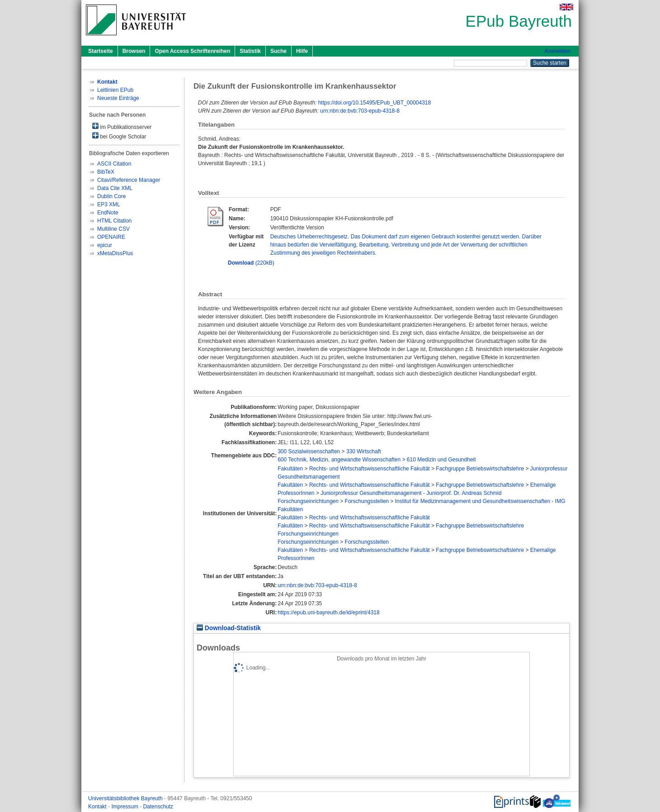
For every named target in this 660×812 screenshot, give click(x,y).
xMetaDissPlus (115, 253)
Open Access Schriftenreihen (192, 51)
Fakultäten (290, 469)
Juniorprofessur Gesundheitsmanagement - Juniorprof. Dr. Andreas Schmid (411, 493)
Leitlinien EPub (115, 90)
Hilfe (302, 51)
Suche (278, 51)
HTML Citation (114, 221)
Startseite (101, 51)
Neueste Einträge (118, 98)
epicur (105, 245)
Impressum (125, 807)
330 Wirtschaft (364, 451)
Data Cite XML (115, 188)
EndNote (108, 213)
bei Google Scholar (119, 136)
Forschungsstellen (367, 501)
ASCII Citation (114, 164)
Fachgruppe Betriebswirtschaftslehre (480, 469)
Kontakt (98, 807)
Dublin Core (111, 196)
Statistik (250, 51)
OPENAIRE (111, 237)
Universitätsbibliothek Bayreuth (126, 798)
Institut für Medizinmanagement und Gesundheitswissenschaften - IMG (480, 501)
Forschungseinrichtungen (308, 501)
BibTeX (106, 172)
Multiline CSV (113, 229)
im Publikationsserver (122, 126)
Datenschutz (158, 807)
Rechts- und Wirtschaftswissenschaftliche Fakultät (370, 469)
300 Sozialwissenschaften (309, 451)
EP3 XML (109, 204)
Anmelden (557, 51)
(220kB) (251, 263)
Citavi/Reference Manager (129, 180)
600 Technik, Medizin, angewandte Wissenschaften (339, 460)
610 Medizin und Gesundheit (441, 460)
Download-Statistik (229, 628)
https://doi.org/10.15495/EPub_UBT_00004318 (375, 103)
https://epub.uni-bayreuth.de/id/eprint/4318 (329, 613)
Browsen (134, 51)
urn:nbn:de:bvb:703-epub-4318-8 (360, 111)
